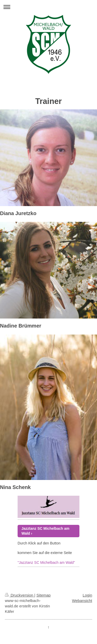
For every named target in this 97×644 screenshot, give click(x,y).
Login (88, 595)
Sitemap (44, 595)
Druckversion (20, 595)
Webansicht (82, 601)
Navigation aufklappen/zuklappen (48, 7)
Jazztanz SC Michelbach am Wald (45, 531)
